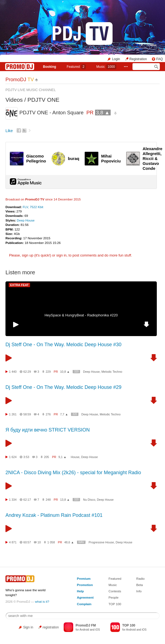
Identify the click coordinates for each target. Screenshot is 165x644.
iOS (98, 630)
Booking (49, 67)
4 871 (13, 542)
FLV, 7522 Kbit (33, 207)
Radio (141, 579)
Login (116, 59)
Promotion (85, 585)
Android (84, 630)
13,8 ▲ (65, 500)
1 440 (13, 372)
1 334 (13, 500)
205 (46, 457)
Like (9, 131)
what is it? (42, 601)
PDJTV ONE (44, 100)
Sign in (28, 627)
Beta (140, 585)
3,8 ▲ (103, 113)
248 (48, 500)
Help (80, 591)
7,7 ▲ (64, 414)
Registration (138, 59)
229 (48, 372)
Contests (115, 591)
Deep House (26, 220)
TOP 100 (115, 604)
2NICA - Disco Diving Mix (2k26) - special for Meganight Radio (73, 473)
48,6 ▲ (69, 542)
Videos (14, 100)
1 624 (13, 457)
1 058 (51, 542)
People (113, 597)
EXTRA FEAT (19, 285)
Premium (84, 579)
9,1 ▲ (62, 457)
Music (106, 67)
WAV (81, 542)
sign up (28, 255)
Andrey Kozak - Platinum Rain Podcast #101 (54, 515)
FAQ (160, 59)
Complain (84, 604)
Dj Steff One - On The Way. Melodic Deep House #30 (64, 345)
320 (76, 371)
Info (139, 591)
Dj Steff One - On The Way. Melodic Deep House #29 (64, 387)
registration (51, 627)
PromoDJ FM (86, 625)
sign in (61, 255)
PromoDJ (20, 80)
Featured (76, 67)
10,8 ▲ (65, 372)
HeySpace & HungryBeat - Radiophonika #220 (81, 315)
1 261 (13, 414)
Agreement (85, 597)
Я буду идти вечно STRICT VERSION (48, 430)
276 (48, 414)
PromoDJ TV (35, 199)
